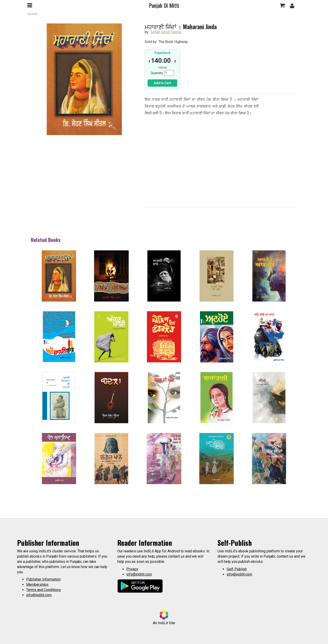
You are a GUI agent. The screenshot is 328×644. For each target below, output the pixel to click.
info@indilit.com (39, 595)
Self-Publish (237, 569)
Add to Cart (162, 83)
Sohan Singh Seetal (166, 32)
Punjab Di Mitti (164, 5)
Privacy (132, 569)
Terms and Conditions (44, 590)
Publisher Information (43, 579)
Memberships (37, 585)
